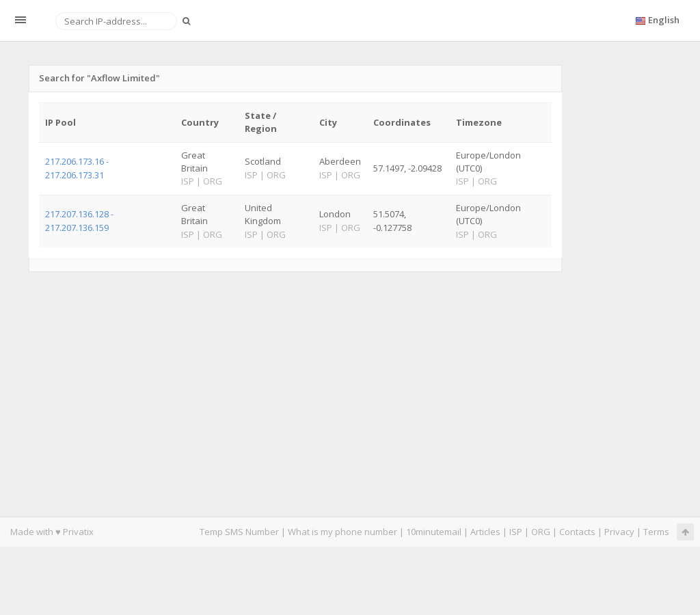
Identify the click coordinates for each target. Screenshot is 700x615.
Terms (656, 532)
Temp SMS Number (239, 532)
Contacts (577, 532)
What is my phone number (342, 532)
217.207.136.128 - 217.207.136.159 (79, 220)
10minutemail (434, 532)
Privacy (619, 532)
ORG (541, 532)
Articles (485, 532)
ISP (516, 532)
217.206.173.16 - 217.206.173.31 (77, 168)
